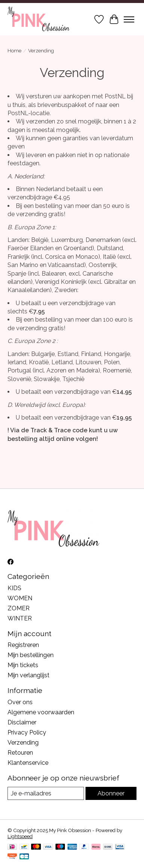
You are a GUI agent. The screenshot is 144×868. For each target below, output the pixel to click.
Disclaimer (22, 722)
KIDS (14, 588)
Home (14, 50)
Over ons (20, 702)
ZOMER (19, 608)
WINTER (20, 618)
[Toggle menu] (129, 19)
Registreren (23, 645)
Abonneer (111, 793)
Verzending (23, 743)
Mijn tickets (23, 665)
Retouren (20, 753)
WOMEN (20, 598)
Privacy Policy (27, 732)
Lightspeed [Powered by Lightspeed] (20, 836)
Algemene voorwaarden (41, 712)
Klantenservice (28, 763)
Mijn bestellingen (31, 655)
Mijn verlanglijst (28, 675)
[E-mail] (46, 793)
